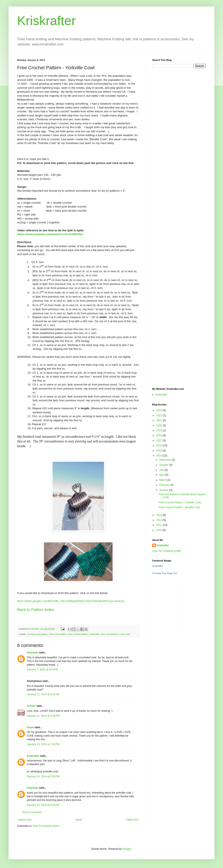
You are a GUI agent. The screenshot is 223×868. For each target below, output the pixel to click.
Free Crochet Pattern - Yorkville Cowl (180, 502)
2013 (160, 515)
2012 (160, 520)
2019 (160, 430)
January (164, 490)
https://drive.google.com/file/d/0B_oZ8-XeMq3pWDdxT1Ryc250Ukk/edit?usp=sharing (71, 601)
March (163, 480)
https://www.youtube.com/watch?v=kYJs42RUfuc (50, 234)
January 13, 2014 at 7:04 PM (43, 744)
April (162, 475)
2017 (160, 441)
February (165, 485)
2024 (160, 410)
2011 (160, 525)
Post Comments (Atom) (46, 826)
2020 (160, 426)
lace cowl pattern (109, 634)
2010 (160, 530)
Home (79, 820)
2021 (160, 420)
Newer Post (25, 820)
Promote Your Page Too (165, 573)
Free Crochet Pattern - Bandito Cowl (179, 507)
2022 (160, 415)
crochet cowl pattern (37, 634)
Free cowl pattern (58, 634)
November (166, 460)
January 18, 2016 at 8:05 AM (43, 805)
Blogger (127, 849)
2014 (160, 456)
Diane (30, 727)
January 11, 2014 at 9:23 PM (43, 716)
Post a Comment (32, 812)
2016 (160, 445)
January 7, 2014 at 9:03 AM (42, 669)
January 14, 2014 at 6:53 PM (43, 776)
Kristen (31, 706)
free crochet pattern (78, 634)
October (164, 465)
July (162, 470)
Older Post (132, 820)
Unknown (33, 653)
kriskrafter (95, 634)
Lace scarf (125, 634)
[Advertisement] (179, 167)
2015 (160, 451)
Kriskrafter (46, 21)
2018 (160, 435)
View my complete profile (166, 551)
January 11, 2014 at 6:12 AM (43, 694)
